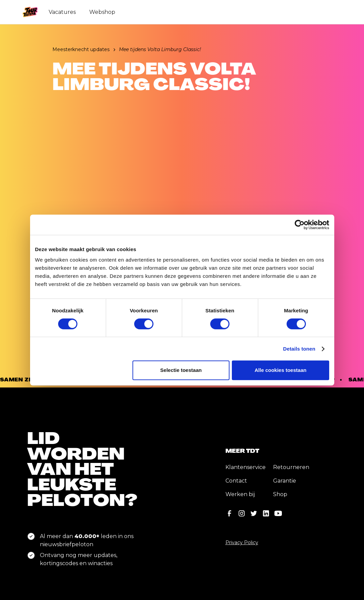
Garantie (285, 481)
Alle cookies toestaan (280, 370)
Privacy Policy (242, 542)
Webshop (102, 12)
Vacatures (62, 12)
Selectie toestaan (181, 370)
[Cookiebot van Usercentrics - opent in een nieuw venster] (300, 225)
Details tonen (299, 349)
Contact (236, 481)
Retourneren (291, 467)
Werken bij (240, 494)
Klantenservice (246, 467)
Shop (280, 494)
